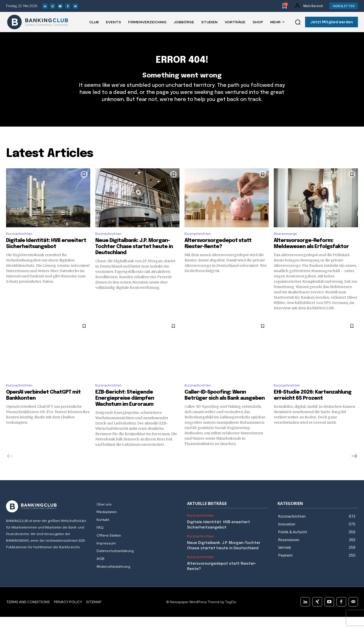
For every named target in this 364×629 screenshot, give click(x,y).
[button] (298, 22)
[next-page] (354, 468)
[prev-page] (10, 468)
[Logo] (38, 22)
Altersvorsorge (288, 244)
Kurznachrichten (21, 244)
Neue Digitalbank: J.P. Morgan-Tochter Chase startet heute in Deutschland (134, 258)
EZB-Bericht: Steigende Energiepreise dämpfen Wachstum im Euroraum (125, 410)
